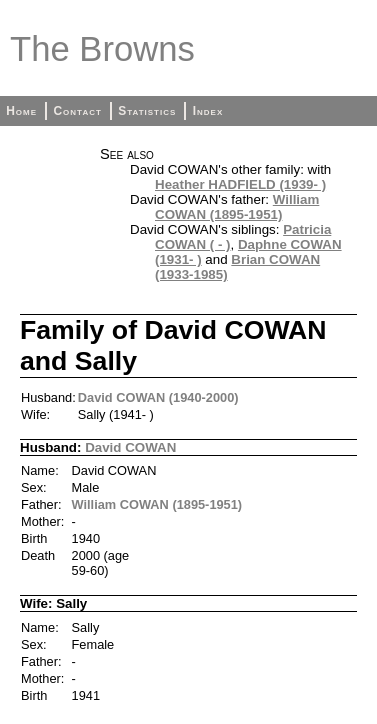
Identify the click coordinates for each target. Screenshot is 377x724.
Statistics (147, 111)
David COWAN (130, 447)
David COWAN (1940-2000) (158, 397)
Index (208, 111)
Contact (77, 111)
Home (21, 111)
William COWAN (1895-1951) (237, 207)
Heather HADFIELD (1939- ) (240, 184)
